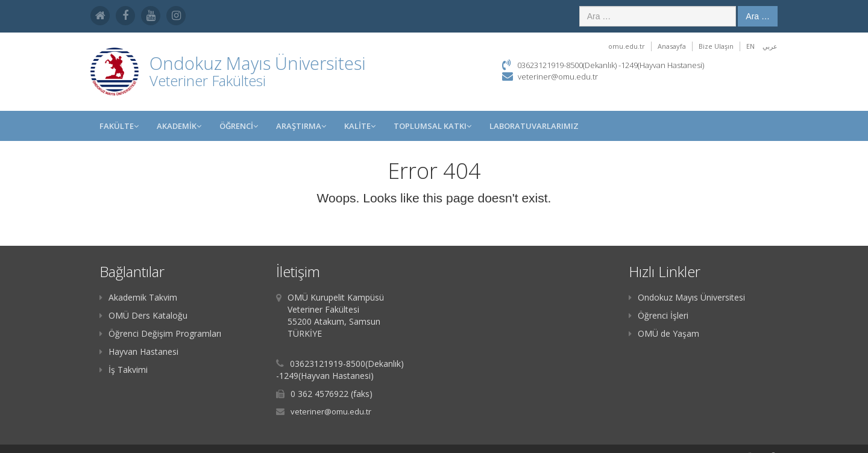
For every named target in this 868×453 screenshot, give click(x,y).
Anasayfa (672, 46)
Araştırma (301, 126)
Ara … (758, 16)
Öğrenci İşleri (659, 315)
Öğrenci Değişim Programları (160, 333)
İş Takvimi (124, 370)
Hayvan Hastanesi (139, 351)
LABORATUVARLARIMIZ (534, 126)
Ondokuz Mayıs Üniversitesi (687, 297)
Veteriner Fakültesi (208, 80)
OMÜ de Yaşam (664, 333)
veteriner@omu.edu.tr (558, 77)
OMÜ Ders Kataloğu (143, 315)
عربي (770, 46)
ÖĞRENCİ (239, 126)
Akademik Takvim (138, 297)
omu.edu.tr (627, 46)
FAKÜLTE (119, 126)
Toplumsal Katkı (432, 126)
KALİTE (360, 126)
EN (750, 46)
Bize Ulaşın (716, 46)
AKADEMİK (179, 126)
